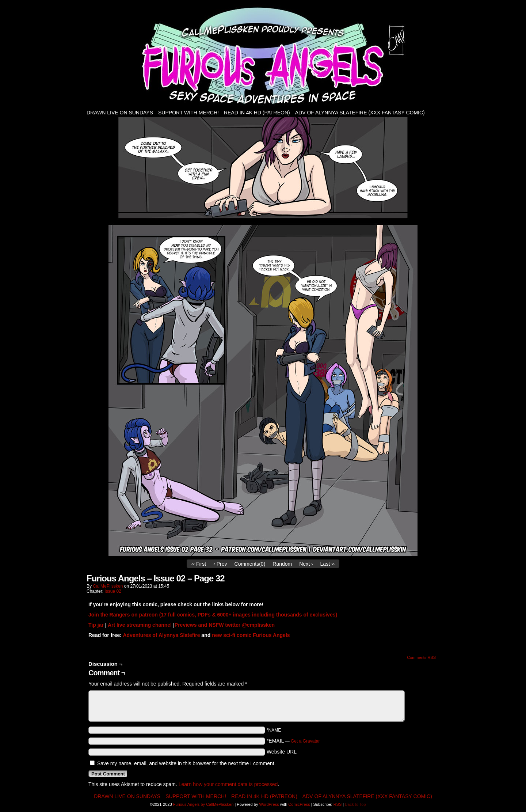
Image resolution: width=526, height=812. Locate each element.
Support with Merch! (188, 113)
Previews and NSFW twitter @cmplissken (225, 625)
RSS (338, 804)
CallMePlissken (108, 586)
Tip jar (96, 625)
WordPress (269, 804)
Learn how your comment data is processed (228, 784)
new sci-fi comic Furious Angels (251, 635)
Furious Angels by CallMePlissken (203, 804)
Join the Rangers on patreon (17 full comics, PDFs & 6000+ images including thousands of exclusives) (213, 615)
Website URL (282, 752)
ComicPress (299, 804)
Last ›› (328, 564)
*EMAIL (293, 741)
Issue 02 (113, 591)
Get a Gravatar (305, 741)
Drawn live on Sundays (120, 113)
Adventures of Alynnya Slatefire (161, 635)
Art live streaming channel (140, 625)
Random (282, 564)
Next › (306, 564)
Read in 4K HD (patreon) (257, 113)
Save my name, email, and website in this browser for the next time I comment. (186, 763)
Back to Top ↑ (357, 804)
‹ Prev (220, 564)
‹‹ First (199, 564)
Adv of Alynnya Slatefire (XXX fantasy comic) (360, 113)
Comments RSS (421, 657)
